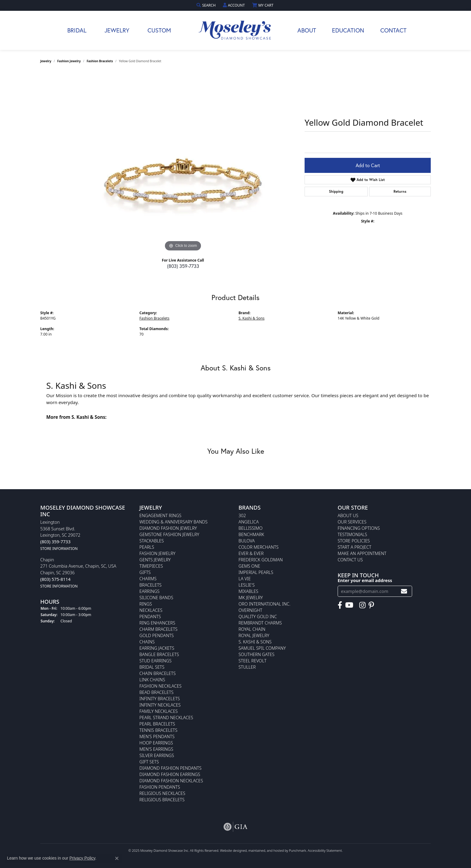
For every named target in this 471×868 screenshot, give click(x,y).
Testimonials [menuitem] (352, 534)
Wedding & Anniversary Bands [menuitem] (173, 522)
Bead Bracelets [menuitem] (156, 692)
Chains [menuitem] (147, 642)
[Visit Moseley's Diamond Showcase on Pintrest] (371, 605)
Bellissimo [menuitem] (251, 528)
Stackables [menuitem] (152, 541)
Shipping (336, 191)
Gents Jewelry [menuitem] (155, 560)
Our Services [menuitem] (352, 522)
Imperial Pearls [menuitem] (256, 572)
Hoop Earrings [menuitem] (156, 743)
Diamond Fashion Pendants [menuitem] (170, 768)
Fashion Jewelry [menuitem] (157, 553)
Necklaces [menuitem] (151, 610)
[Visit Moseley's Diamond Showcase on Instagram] (362, 605)
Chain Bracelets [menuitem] (158, 673)
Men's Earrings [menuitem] (156, 749)
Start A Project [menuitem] (354, 547)
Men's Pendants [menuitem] (157, 736)
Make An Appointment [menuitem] (362, 553)
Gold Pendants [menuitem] (156, 635)
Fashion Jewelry (69, 61)
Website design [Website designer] (232, 850)
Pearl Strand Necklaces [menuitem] (166, 718)
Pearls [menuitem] (147, 547)
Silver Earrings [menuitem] (157, 755)
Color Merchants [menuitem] (258, 547)
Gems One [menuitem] (249, 566)
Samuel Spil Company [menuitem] (262, 648)
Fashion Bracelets (100, 61)
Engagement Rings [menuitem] (160, 515)
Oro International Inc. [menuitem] (264, 604)
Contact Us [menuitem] (350, 560)
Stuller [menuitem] (247, 667)
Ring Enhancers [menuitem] (157, 623)
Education (348, 30)
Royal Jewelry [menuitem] (254, 635)
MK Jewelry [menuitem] (251, 598)
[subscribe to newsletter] (404, 591)
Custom (159, 30)
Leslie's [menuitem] (247, 585)
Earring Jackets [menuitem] (157, 648)
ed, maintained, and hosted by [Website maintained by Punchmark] (266, 850)
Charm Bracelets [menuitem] (158, 629)
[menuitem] (235, 827)
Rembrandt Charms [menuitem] (260, 623)
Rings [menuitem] (146, 604)
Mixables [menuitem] (248, 591)
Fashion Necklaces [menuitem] (160, 686)
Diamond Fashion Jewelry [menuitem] (168, 528)
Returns (400, 191)
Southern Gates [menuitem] (257, 654)
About (307, 30)
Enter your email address (365, 580)
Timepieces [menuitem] (151, 566)
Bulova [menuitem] (247, 541)
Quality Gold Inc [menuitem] (258, 616)
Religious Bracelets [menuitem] (162, 800)
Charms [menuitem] (148, 579)
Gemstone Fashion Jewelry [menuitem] (169, 534)
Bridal (77, 30)
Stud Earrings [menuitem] (155, 661)
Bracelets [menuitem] (150, 585)
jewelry (46, 61)
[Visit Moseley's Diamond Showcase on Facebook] (340, 605)
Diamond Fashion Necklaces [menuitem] (171, 781)
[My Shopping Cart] (263, 5)
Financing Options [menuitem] (359, 528)
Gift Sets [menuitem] (149, 762)
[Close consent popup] (117, 858)
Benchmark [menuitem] (251, 534)
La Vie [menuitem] (245, 579)
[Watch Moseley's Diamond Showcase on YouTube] (349, 605)
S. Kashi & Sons (252, 318)
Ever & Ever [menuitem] (251, 553)
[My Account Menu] (234, 5)
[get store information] (59, 548)
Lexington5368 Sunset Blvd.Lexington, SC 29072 (60, 535)
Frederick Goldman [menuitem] (261, 560)
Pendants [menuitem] (150, 616)
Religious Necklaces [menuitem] (162, 793)
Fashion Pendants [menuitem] (160, 787)
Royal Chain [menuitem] (252, 629)
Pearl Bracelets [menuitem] (157, 724)
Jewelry (117, 30)
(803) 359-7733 (183, 266)
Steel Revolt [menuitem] (252, 661)
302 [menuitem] (242, 515)
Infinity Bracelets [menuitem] (160, 699)
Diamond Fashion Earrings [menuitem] (170, 774)
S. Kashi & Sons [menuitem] (255, 642)
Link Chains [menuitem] (152, 680)
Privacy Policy (82, 858)
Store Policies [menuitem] (354, 541)
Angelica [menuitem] (249, 522)
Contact (393, 30)
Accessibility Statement (325, 850)
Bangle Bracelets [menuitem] (159, 654)
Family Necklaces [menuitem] (159, 711)
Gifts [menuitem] (145, 572)
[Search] (207, 5)
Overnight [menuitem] (250, 610)
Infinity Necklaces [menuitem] (160, 705)
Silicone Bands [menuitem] (156, 598)
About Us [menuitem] (348, 515)
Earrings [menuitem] (149, 591)
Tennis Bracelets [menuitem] (158, 730)
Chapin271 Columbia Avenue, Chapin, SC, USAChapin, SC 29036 (78, 572)
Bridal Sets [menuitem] (152, 667)
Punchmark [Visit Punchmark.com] (298, 850)
